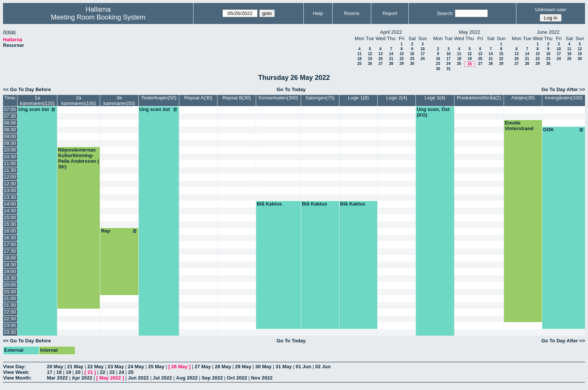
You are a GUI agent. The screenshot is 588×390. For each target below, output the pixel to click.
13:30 (10, 197)
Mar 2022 (57, 378)
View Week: (16, 372)
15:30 (10, 224)
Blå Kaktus (269, 204)
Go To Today (291, 89)
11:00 (10, 163)
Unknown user (551, 10)
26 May (179, 367)
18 (359, 59)
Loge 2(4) (397, 98)
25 (359, 64)
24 (422, 59)
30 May (263, 367)
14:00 (10, 204)
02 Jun (323, 367)
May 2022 (110, 378)
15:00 (10, 217)
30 (412, 64)
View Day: (14, 367)
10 (422, 49)
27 (380, 64)
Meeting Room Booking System (98, 17)
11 (359, 54)
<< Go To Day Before (27, 89)
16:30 (10, 238)
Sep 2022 (212, 378)
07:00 (10, 109)
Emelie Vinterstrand (519, 126)
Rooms (352, 13)
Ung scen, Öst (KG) (433, 112)
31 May (284, 367)
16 (412, 54)
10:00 (10, 150)
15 (401, 54)
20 (380, 59)
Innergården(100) (564, 98)
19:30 (10, 278)
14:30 (10, 211)
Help (318, 13)
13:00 (10, 190)
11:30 (10, 170)
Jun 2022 (138, 378)
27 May (203, 367)
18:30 (10, 265)
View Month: (17, 378)
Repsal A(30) (198, 98)
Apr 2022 (82, 378)
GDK (564, 130)
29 (401, 64)
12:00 (10, 177)
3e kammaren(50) (119, 100)
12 (370, 54)
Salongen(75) (320, 98)
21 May (75, 367)
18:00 (10, 258)
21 (391, 59)
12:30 (10, 184)
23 (412, 59)
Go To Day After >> (563, 89)
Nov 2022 (262, 378)
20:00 (10, 285)
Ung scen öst (37, 109)
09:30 (10, 143)
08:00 (10, 123)
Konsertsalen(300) (278, 98)
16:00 (10, 231)
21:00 (10, 298)
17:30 (10, 251)
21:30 (10, 305)
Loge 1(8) (358, 98)
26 (370, 64)
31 (448, 69)
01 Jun (304, 367)
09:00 (10, 136)
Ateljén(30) (523, 98)
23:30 (10, 332)
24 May (136, 367)
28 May (223, 367)
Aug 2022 (187, 378)
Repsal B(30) (237, 98)
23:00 (10, 325)
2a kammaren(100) (79, 100)
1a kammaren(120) (37, 100)
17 (422, 54)
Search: (445, 13)
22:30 (10, 319)
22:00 (10, 312)
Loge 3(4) (435, 98)
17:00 (10, 244)
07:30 (10, 116)
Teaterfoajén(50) (159, 98)
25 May (156, 367)
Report (390, 13)
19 (370, 59)
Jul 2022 (162, 378)
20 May (55, 367)
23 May (116, 367)
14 (391, 54)
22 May (95, 367)
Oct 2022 (237, 378)
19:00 (10, 271)
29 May (243, 367)
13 (380, 54)
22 (401, 59)
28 (391, 64)
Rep (119, 231)
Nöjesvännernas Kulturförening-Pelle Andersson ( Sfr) (79, 158)
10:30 (10, 157)
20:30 (10, 292)
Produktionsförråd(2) (479, 98)
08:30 (10, 130)
